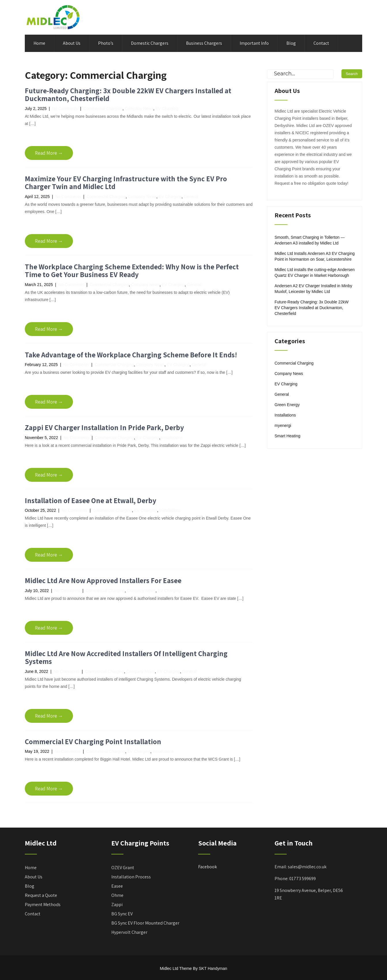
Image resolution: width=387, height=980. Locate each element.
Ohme (117, 895)
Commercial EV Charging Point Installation (93, 741)
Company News (139, 109)
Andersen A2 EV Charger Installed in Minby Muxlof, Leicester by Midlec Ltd (313, 289)
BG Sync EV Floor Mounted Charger (145, 923)
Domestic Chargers (150, 43)
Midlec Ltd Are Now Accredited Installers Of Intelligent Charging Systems (126, 657)
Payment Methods (43, 905)
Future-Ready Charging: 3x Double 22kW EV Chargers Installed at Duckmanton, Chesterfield (128, 95)
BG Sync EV (122, 914)
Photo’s (106, 43)
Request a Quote (41, 895)
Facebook (207, 867)
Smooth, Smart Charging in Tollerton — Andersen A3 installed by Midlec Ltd (310, 240)
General (191, 197)
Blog (291, 43)
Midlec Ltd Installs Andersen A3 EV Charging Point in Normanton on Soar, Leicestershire (315, 256)
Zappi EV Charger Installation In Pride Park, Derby (104, 427)
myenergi (283, 425)
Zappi (117, 905)
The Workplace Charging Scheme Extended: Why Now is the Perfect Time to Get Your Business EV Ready (132, 271)
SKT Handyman (213, 968)
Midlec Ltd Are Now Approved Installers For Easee (103, 580)
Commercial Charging (103, 109)
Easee (117, 886)
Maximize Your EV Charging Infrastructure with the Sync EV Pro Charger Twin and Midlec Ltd (126, 183)
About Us (72, 43)
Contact (321, 43)
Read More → (49, 153)
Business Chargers (204, 43)
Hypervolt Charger (129, 932)
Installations (172, 438)
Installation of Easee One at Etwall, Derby (91, 500)
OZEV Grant (123, 868)
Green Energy (287, 405)
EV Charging (167, 109)
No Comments (65, 109)
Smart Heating (287, 436)
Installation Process (131, 877)
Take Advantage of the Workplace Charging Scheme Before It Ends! (131, 355)
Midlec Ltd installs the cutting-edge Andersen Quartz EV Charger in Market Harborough (315, 272)
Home (39, 43)
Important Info (254, 43)
